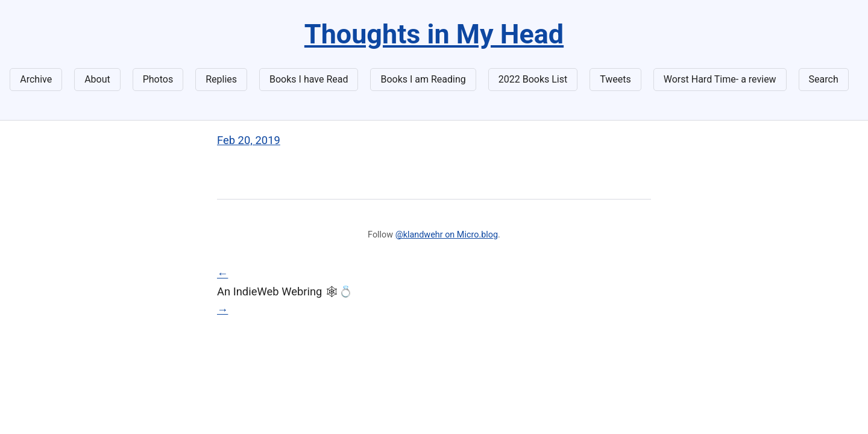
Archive (36, 79)
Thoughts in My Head (434, 34)
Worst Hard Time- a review (720, 79)
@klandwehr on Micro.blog (447, 235)
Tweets (615, 79)
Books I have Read (309, 79)
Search (824, 79)
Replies (221, 79)
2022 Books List (533, 79)
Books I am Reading (423, 79)
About (97, 79)
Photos (158, 79)
